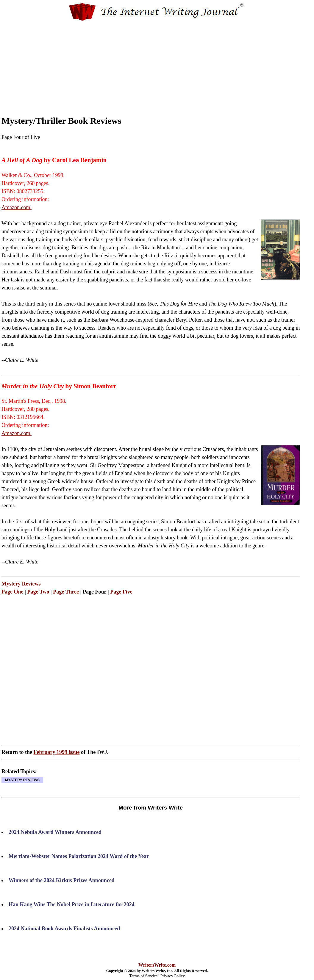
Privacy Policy (173, 976)
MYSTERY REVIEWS (22, 780)
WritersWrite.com (157, 965)
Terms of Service (143, 976)
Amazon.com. (17, 207)
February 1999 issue (56, 752)
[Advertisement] (168, 63)
